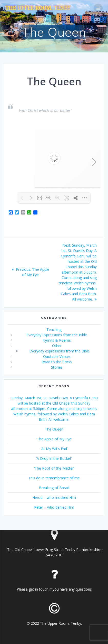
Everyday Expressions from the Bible (57, 335)
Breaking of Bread (54, 488)
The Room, (38, 8)
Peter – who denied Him (54, 507)
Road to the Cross (57, 362)
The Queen (54, 429)
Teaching (54, 329)
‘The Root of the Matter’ (54, 468)
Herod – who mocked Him (54, 497)
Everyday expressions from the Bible (60, 351)
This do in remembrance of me (54, 478)
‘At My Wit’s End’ (54, 449)
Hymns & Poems (57, 340)
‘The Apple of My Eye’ (54, 439)
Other (57, 346)
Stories (57, 367)
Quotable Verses (57, 356)
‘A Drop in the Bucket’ (54, 458)
